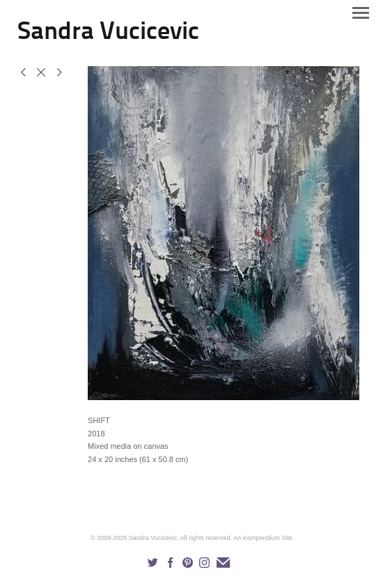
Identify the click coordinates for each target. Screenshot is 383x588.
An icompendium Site (263, 538)
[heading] (108, 36)
